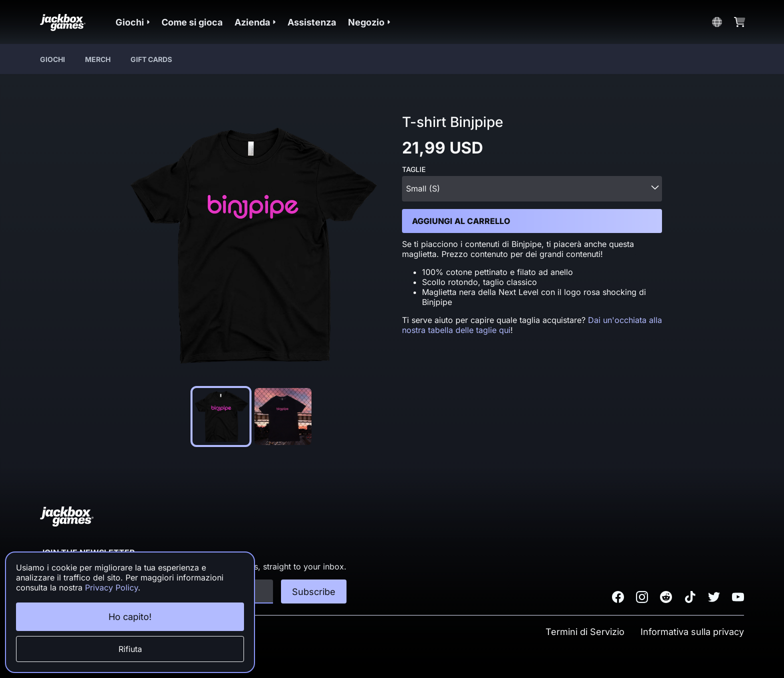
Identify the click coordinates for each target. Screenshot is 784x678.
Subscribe (314, 592)
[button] (132, 22)
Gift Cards (151, 59)
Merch (98, 59)
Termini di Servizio (585, 632)
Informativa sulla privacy (692, 632)
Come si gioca (192, 22)
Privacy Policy (111, 587)
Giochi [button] (132, 22)
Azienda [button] (255, 22)
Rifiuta (130, 649)
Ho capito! (130, 617)
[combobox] (532, 189)
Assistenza (312, 22)
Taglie (414, 169)
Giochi (52, 59)
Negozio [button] (369, 22)
